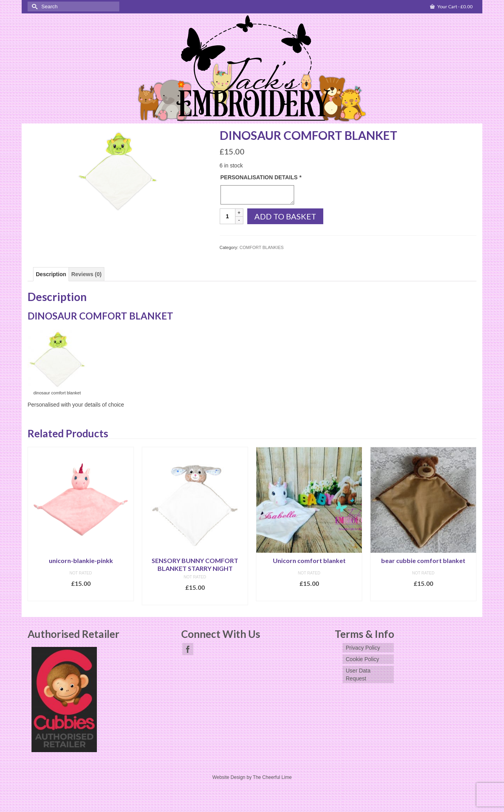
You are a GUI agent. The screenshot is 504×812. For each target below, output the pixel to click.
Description (51, 274)
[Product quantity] (228, 216)
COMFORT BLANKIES (261, 247)
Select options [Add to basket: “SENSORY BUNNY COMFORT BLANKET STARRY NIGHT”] (195, 599)
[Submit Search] (33, 7)
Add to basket (285, 216)
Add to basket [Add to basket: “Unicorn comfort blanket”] (309, 595)
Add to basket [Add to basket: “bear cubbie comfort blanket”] (423, 595)
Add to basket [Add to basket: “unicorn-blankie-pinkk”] (81, 595)
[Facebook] (188, 649)
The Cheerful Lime (272, 777)
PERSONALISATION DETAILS (261, 177)
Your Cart (451, 7)
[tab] (51, 274)
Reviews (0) (86, 274)
